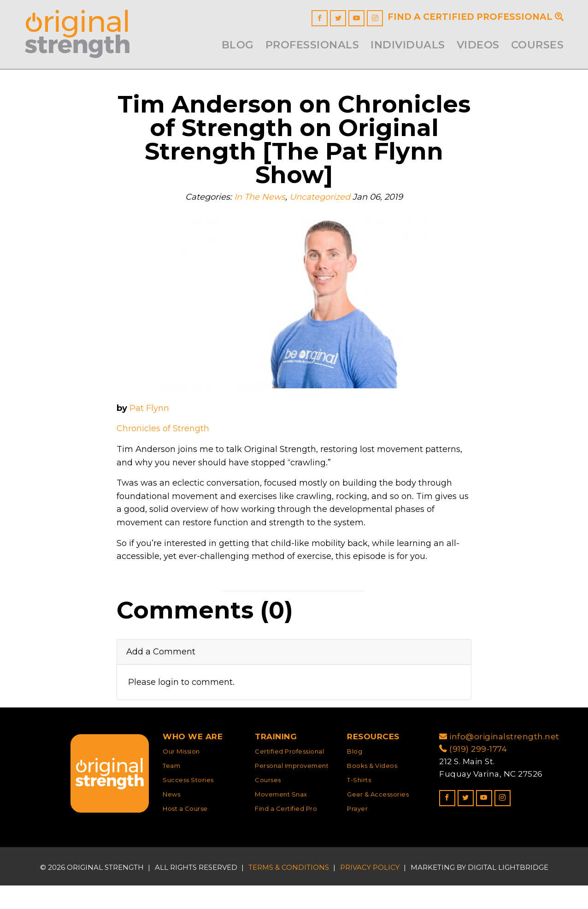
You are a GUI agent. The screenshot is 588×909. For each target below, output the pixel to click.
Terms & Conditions (289, 890)
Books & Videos (372, 789)
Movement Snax (281, 818)
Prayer (357, 832)
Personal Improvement (292, 789)
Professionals (312, 45)
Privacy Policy (370, 890)
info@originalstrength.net (499, 760)
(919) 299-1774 (473, 772)
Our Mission (181, 775)
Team (171, 789)
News (171, 818)
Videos (478, 45)
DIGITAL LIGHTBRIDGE (508, 890)
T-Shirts (359, 803)
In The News (257, 207)
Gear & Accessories (378, 818)
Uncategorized (320, 207)
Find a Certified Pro (286, 832)
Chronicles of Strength (165, 441)
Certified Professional (289, 775)
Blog (238, 45)
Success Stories (188, 803)
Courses (538, 45)
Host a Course (185, 832)
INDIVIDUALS (408, 45)
